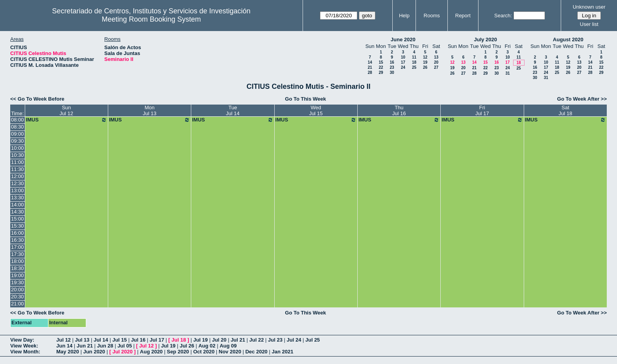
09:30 (18, 141)
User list (589, 24)
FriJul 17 (482, 110)
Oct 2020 (204, 352)
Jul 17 (157, 340)
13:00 (18, 190)
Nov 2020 (230, 352)
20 (436, 62)
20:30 (18, 297)
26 (425, 67)
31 (507, 73)
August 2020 (568, 40)
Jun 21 (85, 346)
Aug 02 (207, 346)
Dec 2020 (256, 352)
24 (403, 67)
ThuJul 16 (399, 110)
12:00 (18, 176)
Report (463, 16)
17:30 (18, 254)
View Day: (22, 340)
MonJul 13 (150, 110)
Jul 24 (294, 340)
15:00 (18, 219)
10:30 (18, 155)
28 (370, 73)
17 (403, 62)
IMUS (67, 120)
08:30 (18, 127)
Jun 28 (105, 346)
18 (414, 62)
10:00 (18, 148)
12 (425, 57)
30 (392, 73)
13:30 (18, 198)
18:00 (18, 261)
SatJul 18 (565, 110)
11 (414, 57)
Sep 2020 (178, 352)
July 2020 (485, 40)
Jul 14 (101, 340)
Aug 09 (228, 346)
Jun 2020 (94, 352)
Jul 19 (200, 340)
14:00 (18, 205)
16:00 (18, 233)
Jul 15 (119, 340)
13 (436, 57)
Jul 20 (219, 340)
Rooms (432, 16)
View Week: (24, 346)
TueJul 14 (233, 110)
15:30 (18, 226)
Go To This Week (305, 99)
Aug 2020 (151, 352)
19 (425, 62)
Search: (503, 16)
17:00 (18, 247)
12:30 (18, 183)
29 (381, 73)
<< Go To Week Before (37, 99)
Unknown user (589, 7)
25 (414, 67)
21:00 (18, 304)
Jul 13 (82, 340)
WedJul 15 (316, 110)
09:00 (18, 134)
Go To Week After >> (582, 99)
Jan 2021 (282, 352)
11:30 (18, 169)
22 (381, 67)
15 (381, 62)
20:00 (18, 290)
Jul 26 (187, 346)
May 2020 (68, 352)
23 (392, 67)
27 (436, 67)
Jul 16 (138, 340)
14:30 (18, 212)
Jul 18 (179, 340)
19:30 (18, 282)
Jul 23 (275, 340)
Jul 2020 (123, 352)
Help (404, 16)
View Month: (25, 352)
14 (370, 62)
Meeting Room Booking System (151, 19)
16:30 (18, 240)
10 (403, 57)
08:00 (18, 120)
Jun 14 (64, 346)
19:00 (18, 275)
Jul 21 (238, 340)
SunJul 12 (66, 110)
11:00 (18, 162)
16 (392, 62)
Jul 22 (257, 340)
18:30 (18, 268)
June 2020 (403, 40)
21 (370, 67)
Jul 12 (64, 340)
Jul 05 (125, 346)
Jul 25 (313, 340)
